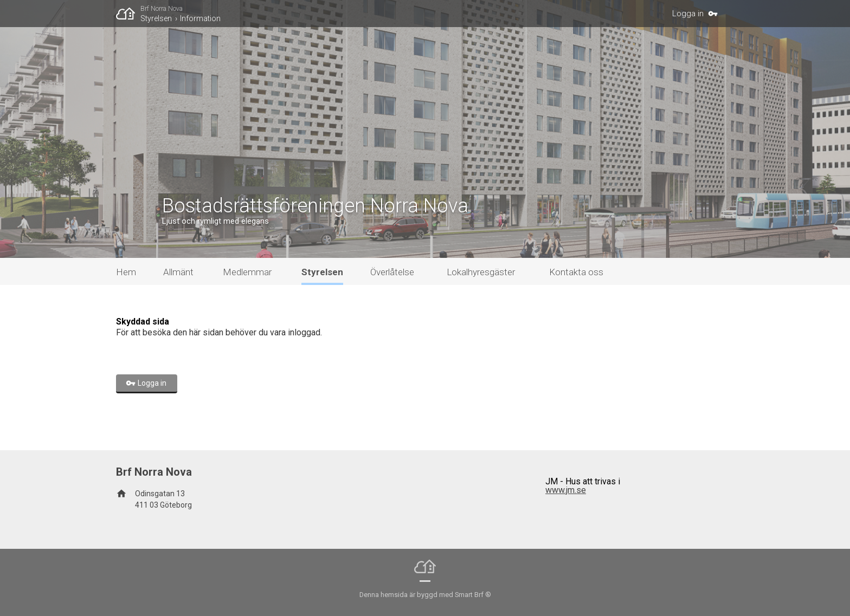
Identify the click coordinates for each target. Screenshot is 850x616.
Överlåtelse (392, 272)
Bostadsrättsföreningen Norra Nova (315, 206)
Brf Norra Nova (162, 9)
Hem (126, 272)
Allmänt (178, 272)
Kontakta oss (576, 272)
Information (200, 18)
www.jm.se (566, 490)
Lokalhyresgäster (481, 272)
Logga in (688, 14)
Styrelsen (156, 18)
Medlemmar (247, 272)
